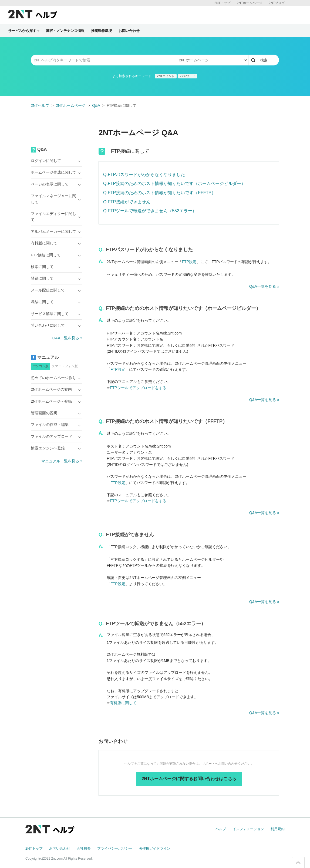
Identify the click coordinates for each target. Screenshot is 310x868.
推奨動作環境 (102, 31)
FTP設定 (189, 262)
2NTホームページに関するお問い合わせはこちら (189, 779)
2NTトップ (222, 3)
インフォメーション (248, 829)
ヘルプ (221, 829)
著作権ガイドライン (155, 848)
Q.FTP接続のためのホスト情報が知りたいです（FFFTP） (159, 193)
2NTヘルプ (40, 105)
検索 (264, 60)
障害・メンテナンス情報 (65, 31)
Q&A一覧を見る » (264, 286)
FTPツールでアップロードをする (138, 388)
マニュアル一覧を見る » (62, 461)
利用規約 (278, 829)
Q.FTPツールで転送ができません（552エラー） (150, 211)
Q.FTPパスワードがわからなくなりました (144, 175)
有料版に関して (123, 703)
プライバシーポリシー (115, 848)
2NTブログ (277, 3)
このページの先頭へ (298, 863)
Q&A (96, 105)
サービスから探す (24, 31)
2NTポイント (166, 76)
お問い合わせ (129, 31)
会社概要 (84, 848)
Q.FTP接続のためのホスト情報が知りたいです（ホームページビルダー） (174, 183)
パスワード (188, 76)
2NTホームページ (250, 3)
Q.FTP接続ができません (127, 202)
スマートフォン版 (65, 366)
